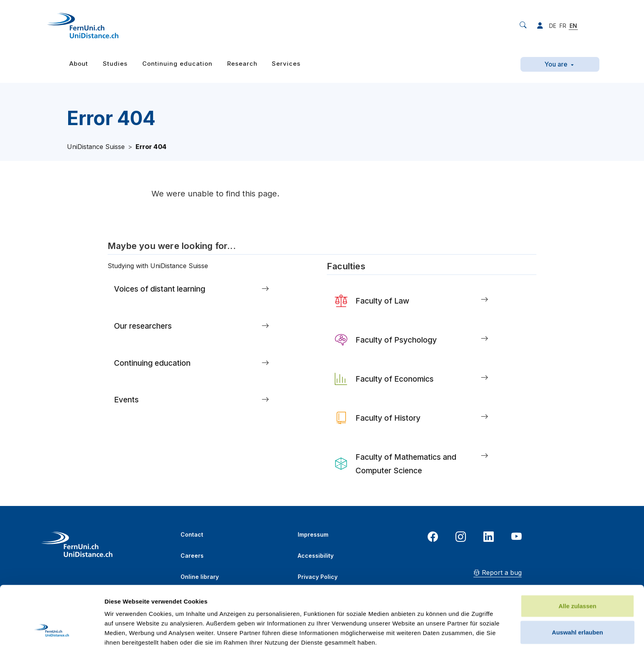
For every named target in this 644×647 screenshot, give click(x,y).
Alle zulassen (577, 550)
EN (573, 26)
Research (242, 64)
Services (286, 64)
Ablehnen (577, 602)
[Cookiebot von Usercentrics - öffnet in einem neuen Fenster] (52, 631)
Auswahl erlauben (577, 576)
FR (563, 26)
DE (553, 26)
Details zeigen (424, 631)
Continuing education (177, 64)
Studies (115, 64)
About (79, 64)
